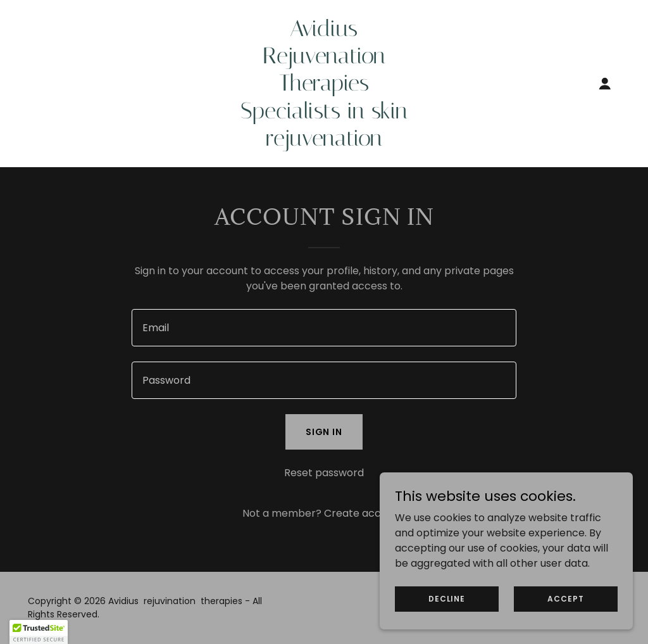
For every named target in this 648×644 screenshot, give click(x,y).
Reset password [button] (324, 473)
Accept (565, 598)
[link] (324, 142)
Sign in (324, 432)
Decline (447, 598)
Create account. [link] (365, 513)
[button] (605, 84)
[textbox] (324, 328)
